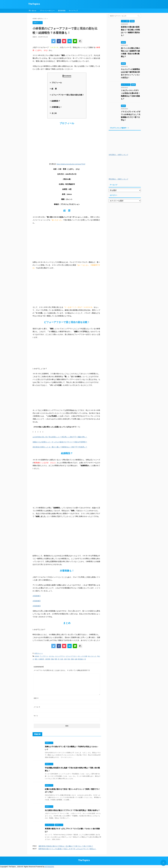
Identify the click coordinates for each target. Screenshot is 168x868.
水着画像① (37, 596)
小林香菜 (47, 659)
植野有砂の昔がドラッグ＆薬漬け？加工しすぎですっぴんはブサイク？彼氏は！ (67, 849)
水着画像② (37, 601)
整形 (56, 659)
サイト (36, 716)
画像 (72, 659)
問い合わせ (33, 11)
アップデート (44, 656)
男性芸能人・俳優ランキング (118, 179)
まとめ (54, 113)
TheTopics (34, 4)
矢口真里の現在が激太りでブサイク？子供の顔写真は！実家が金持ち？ (72, 810)
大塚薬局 (41, 659)
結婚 (76, 659)
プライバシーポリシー (47, 11)
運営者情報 (62, 11)
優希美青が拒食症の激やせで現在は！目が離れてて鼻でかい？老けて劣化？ (66, 846)
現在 (69, 659)
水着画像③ (37, 606)
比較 (62, 659)
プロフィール (57, 83)
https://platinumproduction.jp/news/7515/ (71, 164)
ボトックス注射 (82, 656)
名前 (36, 698)
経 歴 (54, 89)
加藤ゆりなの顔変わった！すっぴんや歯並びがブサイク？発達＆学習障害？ (60, 442)
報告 (36, 659)
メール (37, 707)
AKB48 (37, 656)
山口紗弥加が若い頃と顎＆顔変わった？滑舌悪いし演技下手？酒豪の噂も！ (60, 437)
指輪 (52, 659)
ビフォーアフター (71, 656)
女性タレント (39, 653)
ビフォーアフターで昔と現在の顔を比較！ (68, 95)
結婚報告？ (56, 101)
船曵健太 (81, 659)
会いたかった (92, 656)
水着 (65, 659)
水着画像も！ (57, 107)
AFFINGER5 (49, 867)
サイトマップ (73, 11)
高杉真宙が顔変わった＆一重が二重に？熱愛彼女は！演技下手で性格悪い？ (60, 447)
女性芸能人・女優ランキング (118, 155)
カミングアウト (60, 656)
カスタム (52, 656)
